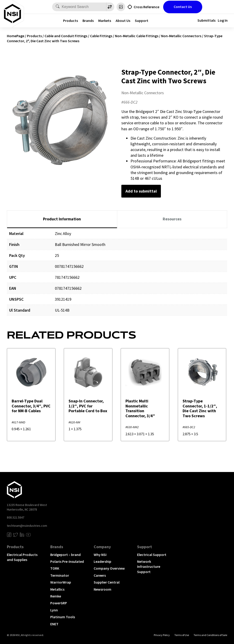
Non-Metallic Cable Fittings (137, 36)
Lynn (54, 610)
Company (102, 547)
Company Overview (109, 568)
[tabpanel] (117, 275)
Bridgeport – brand (65, 555)
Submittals (206, 20)
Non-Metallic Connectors (181, 36)
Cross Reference (146, 7)
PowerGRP (59, 603)
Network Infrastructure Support (149, 567)
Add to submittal (141, 191)
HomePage (16, 36)
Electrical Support (152, 555)
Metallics (57, 589)
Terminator (60, 575)
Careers (100, 575)
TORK (55, 568)
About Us (123, 21)
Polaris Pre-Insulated (67, 561)
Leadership (102, 561)
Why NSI (100, 555)
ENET (54, 624)
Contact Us (183, 7)
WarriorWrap (61, 582)
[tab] (62, 219)
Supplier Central (107, 582)
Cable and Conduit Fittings (66, 36)
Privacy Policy (162, 635)
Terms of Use (182, 635)
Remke (56, 596)
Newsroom (102, 589)
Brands (88, 21)
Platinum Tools (63, 617)
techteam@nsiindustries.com (27, 526)
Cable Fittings (101, 36)
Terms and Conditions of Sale (210, 635)
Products (70, 21)
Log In (223, 20)
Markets (105, 21)
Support (142, 21)
